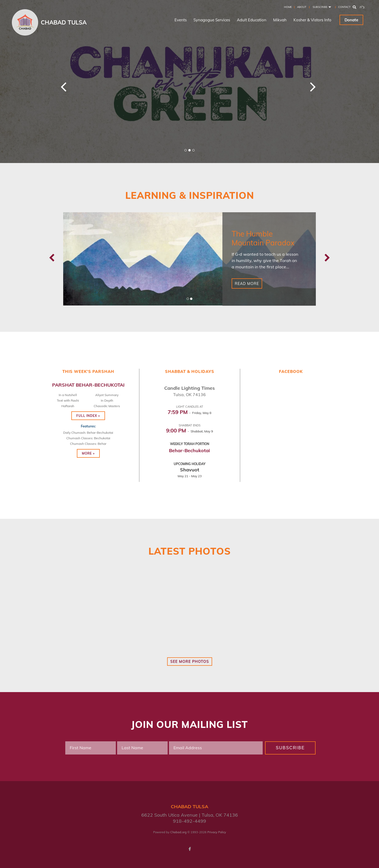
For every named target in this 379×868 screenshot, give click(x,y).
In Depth (107, 400)
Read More (247, 284)
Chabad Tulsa (64, 22)
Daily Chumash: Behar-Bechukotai (88, 433)
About (302, 7)
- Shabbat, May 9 (189, 431)
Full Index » (88, 416)
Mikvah (280, 20)
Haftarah (68, 406)
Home (288, 7)
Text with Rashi (68, 400)
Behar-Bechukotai (189, 450)
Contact (344, 7)
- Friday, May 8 (189, 413)
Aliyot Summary (107, 395)
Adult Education (252, 20)
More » (88, 453)
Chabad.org (178, 832)
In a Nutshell (68, 395)
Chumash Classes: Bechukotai (88, 438)
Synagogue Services (212, 20)
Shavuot (190, 470)
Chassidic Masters (107, 406)
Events (181, 20)
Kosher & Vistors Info (312, 20)
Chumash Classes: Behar (88, 444)
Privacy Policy (217, 832)
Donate (351, 20)
